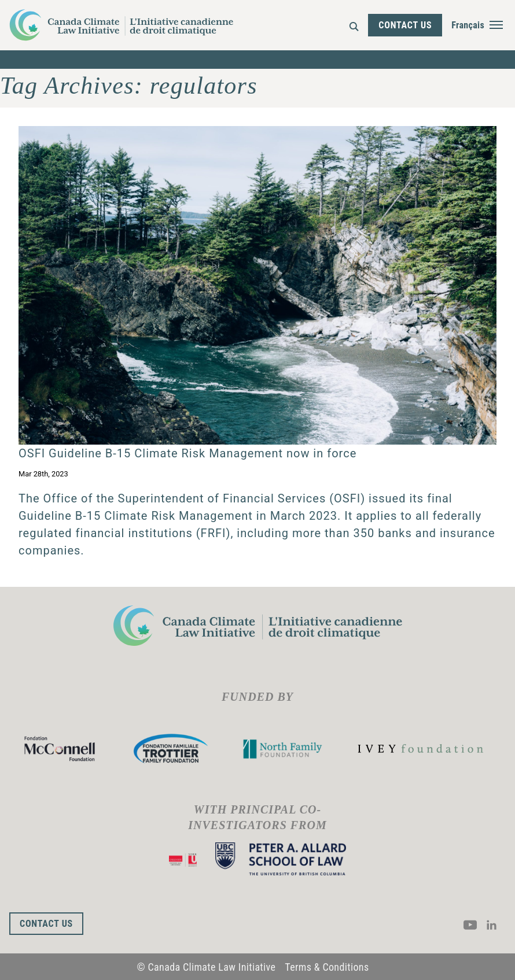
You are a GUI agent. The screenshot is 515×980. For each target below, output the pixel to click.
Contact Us (405, 25)
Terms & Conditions (327, 967)
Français (468, 25)
